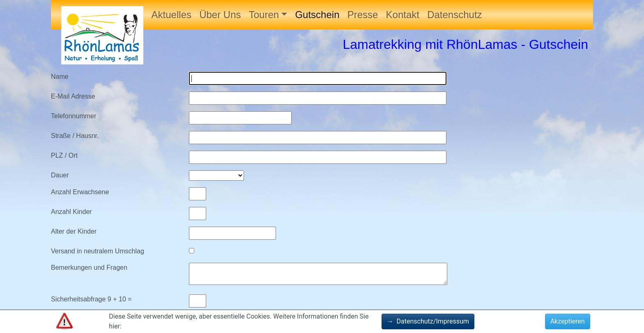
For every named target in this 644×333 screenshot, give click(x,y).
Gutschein (317, 15)
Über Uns (220, 15)
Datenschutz (454, 15)
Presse (363, 15)
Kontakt (403, 15)
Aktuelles (171, 15)
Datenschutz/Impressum (428, 321)
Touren (264, 15)
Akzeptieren (568, 321)
